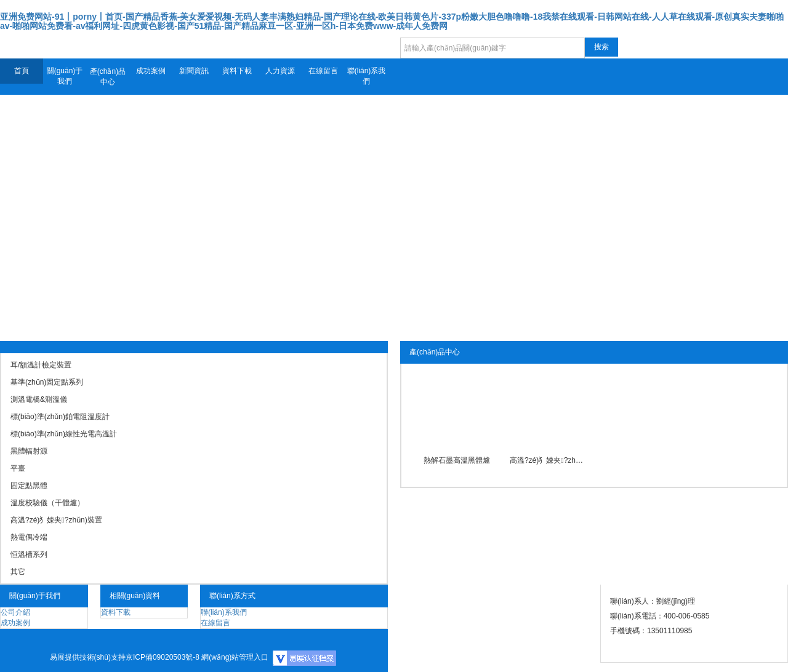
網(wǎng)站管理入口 (235, 657)
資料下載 (237, 71)
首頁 (22, 71)
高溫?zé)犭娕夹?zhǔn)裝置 (548, 460)
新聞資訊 (194, 71)
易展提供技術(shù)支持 (88, 657)
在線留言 (323, 71)
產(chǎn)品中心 (108, 77)
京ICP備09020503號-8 (163, 657)
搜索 (601, 47)
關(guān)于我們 (65, 76)
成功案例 (151, 71)
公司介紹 (15, 612)
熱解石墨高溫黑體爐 (457, 460)
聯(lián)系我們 (367, 76)
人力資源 (280, 71)
